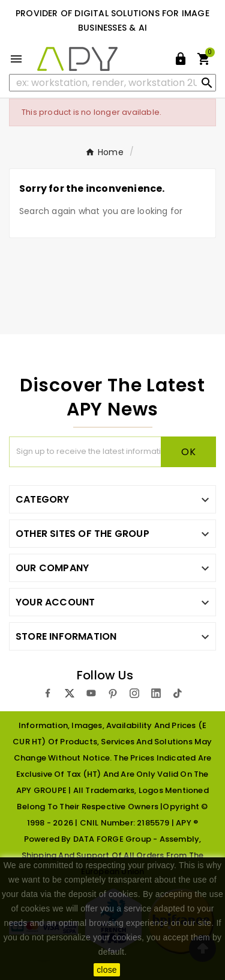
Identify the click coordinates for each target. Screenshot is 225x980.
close (107, 970)
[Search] (112, 83)
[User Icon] (181, 59)
